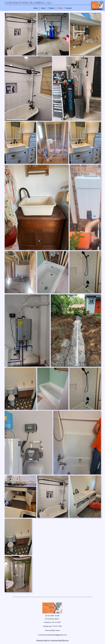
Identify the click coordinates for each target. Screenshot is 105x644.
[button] (51, 8)
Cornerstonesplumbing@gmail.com (52, 635)
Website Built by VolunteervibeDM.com (52, 640)
